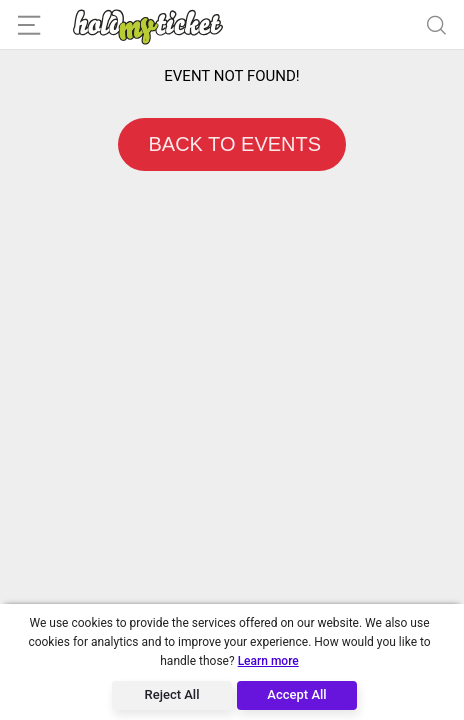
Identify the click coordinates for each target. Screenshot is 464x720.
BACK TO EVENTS (232, 144)
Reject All (172, 694)
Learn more (268, 661)
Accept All (296, 694)
